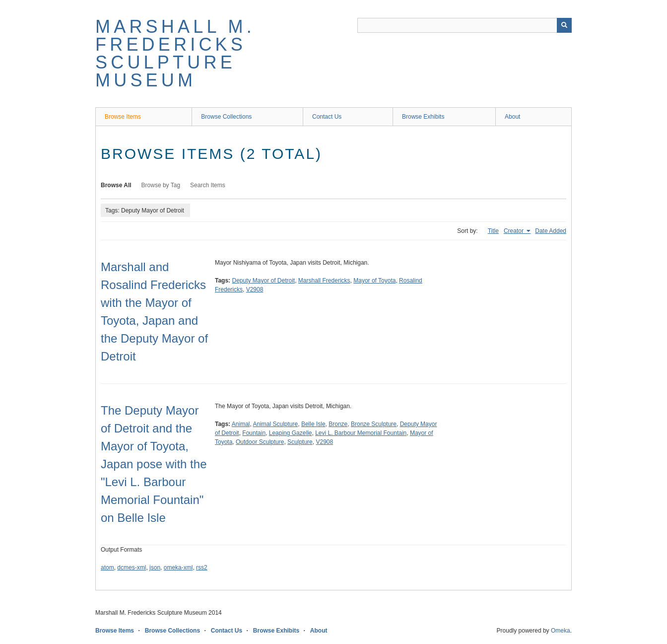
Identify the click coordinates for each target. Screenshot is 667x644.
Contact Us (327, 117)
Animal (241, 424)
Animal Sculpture (276, 424)
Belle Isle (313, 424)
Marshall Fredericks (324, 281)
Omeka (561, 631)
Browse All (116, 185)
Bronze (338, 424)
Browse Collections (226, 117)
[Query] (465, 25)
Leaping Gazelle (291, 433)
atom (107, 568)
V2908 (255, 289)
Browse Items (123, 117)
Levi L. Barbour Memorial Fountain (361, 433)
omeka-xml (178, 568)
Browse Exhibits (423, 117)
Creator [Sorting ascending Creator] (514, 231)
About (512, 117)
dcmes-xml (132, 568)
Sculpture (300, 442)
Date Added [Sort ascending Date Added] (551, 231)
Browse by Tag (161, 185)
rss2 (202, 568)
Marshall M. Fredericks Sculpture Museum (175, 53)
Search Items (208, 185)
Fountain (254, 433)
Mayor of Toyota (374, 281)
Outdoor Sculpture (260, 442)
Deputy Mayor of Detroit (263, 281)
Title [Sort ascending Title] (493, 231)
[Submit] (564, 25)
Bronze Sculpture (374, 424)
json (155, 568)
